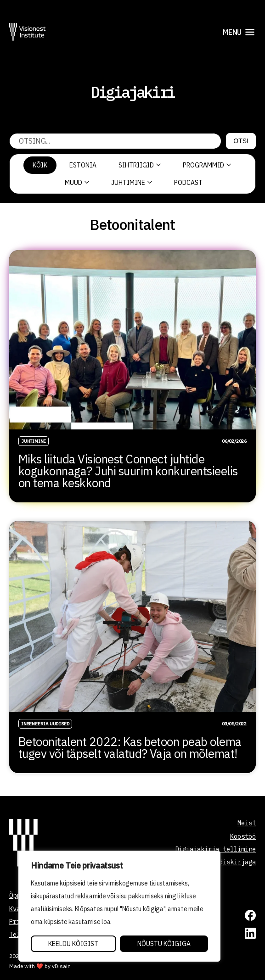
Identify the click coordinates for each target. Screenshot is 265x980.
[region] (119, 906)
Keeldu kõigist (73, 944)
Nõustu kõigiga (164, 944)
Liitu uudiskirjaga (223, 862)
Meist (247, 823)
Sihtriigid (140, 165)
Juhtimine (132, 183)
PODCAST (188, 183)
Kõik (40, 165)
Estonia (83, 165)
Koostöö (243, 836)
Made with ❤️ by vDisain (40, 966)
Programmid (207, 165)
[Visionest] (28, 32)
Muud (77, 183)
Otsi (241, 141)
